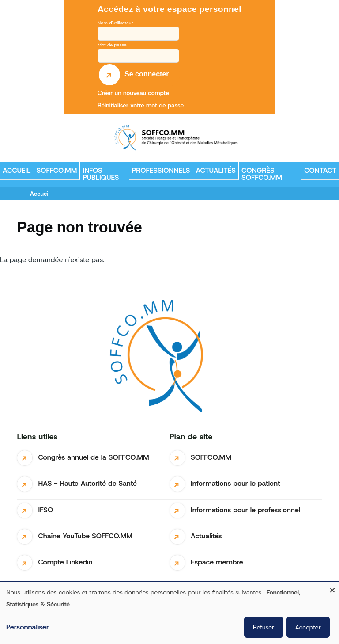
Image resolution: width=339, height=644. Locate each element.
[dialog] (169, 613)
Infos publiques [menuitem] (99, 176)
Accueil (40, 194)
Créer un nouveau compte (133, 93)
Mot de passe (112, 45)
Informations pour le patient (235, 483)
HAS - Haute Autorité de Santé (87, 483)
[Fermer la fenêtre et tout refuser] (332, 588)
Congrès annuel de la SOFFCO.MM (93, 457)
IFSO (45, 510)
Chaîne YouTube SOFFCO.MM (85, 536)
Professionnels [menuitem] (160, 173)
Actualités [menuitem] (216, 170)
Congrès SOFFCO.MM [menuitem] (262, 174)
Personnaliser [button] (28, 627)
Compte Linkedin (65, 562)
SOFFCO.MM (211, 457)
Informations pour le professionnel (245, 510)
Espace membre (217, 562)
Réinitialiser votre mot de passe (141, 105)
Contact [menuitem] (320, 170)
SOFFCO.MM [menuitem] (56, 173)
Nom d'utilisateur (115, 23)
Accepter (308, 627)
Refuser (264, 627)
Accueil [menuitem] (17, 170)
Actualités (206, 536)
